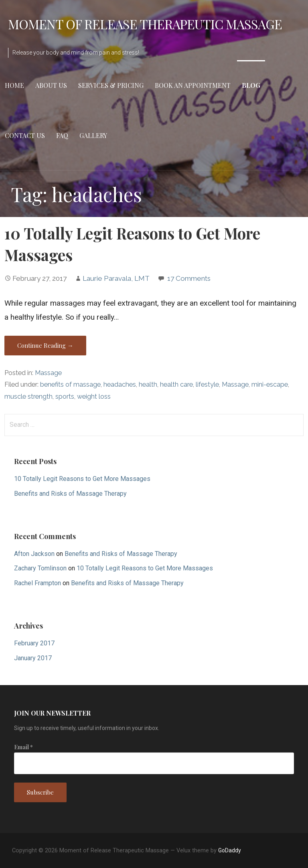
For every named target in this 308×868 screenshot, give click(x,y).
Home (14, 85)
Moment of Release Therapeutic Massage (145, 24)
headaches (120, 384)
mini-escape (270, 384)
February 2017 (34, 643)
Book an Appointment (193, 85)
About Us (51, 85)
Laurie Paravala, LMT (116, 278)
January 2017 (33, 658)
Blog (251, 85)
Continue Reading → (45, 345)
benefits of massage (70, 384)
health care (176, 384)
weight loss (94, 396)
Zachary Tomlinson (40, 568)
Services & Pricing (111, 85)
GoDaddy (230, 850)
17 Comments (189, 278)
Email (23, 747)
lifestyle (207, 384)
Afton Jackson (34, 554)
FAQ (62, 135)
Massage (48, 373)
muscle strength (28, 396)
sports (65, 396)
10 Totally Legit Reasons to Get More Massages (82, 479)
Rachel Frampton (37, 583)
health (148, 384)
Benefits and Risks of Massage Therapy (70, 494)
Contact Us (25, 135)
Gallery (93, 135)
